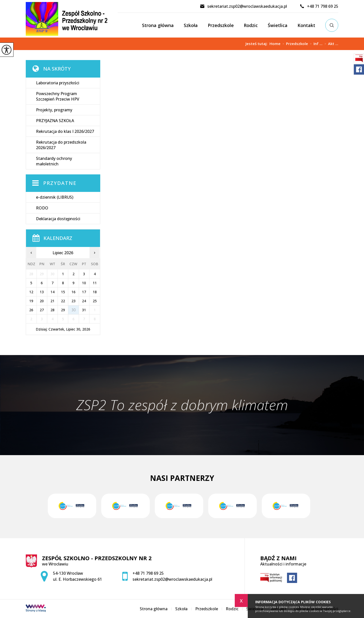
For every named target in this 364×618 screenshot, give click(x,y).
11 (95, 283)
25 (95, 301)
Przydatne (60, 183)
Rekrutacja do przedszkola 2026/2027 (61, 145)
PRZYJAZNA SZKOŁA (55, 121)
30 (73, 310)
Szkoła (191, 25)
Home (275, 44)
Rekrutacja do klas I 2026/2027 (65, 131)
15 (63, 292)
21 (52, 301)
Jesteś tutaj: (257, 44)
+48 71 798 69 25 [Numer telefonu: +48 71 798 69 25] (148, 573)
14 (52, 292)
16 (73, 292)
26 (31, 310)
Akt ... (330, 44)
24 (84, 301)
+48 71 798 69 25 (319, 6)
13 (42, 292)
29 (63, 310)
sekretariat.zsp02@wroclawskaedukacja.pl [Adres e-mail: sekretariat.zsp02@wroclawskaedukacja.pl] (172, 579)
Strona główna (158, 25)
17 (84, 292)
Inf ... (315, 44)
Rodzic (251, 25)
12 (31, 292)
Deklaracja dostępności (58, 219)
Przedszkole (221, 25)
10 (84, 283)
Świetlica (278, 25)
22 (63, 301)
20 (42, 301)
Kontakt (306, 25)
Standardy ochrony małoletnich (54, 161)
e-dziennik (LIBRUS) (55, 197)
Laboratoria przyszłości (58, 83)
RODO (42, 208)
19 (31, 301)
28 (52, 310)
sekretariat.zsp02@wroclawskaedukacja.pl (243, 6)
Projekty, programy (54, 110)
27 (42, 310)
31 (84, 310)
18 (95, 292)
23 (73, 301)
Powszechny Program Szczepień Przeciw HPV (58, 96)
